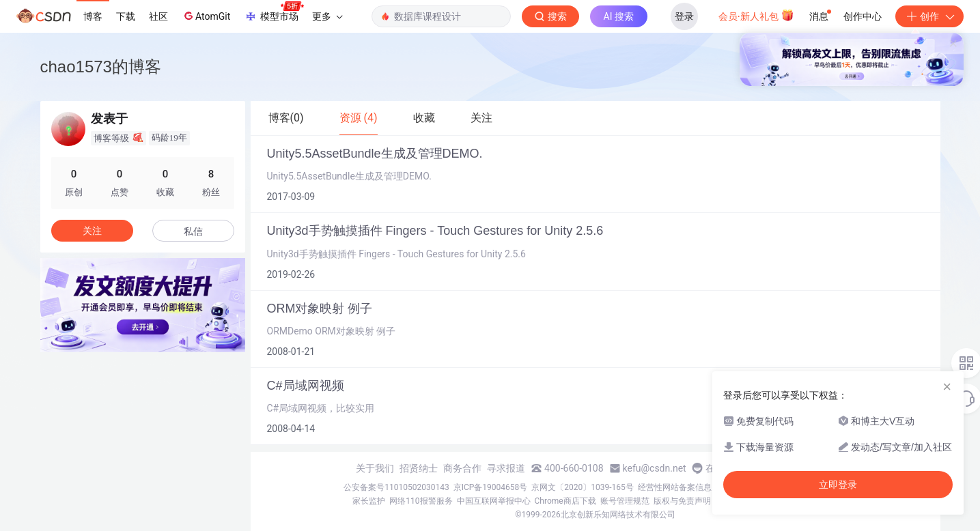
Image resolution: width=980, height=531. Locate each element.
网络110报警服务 (421, 501)
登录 (684, 16)
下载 (126, 16)
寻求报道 (506, 468)
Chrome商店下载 (565, 501)
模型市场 (274, 12)
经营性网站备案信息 (675, 487)
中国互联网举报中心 (494, 501)
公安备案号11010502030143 (396, 487)
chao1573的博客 (101, 67)
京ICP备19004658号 (491, 487)
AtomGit (206, 16)
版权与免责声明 (682, 501)
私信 (193, 231)
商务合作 (462, 468)
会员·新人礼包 (756, 15)
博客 (93, 16)
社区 (158, 16)
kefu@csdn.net (655, 468)
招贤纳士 (419, 468)
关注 (92, 231)
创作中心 (863, 16)
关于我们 (375, 468)
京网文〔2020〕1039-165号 (583, 487)
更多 (327, 16)
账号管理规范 (625, 501)
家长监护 (369, 501)
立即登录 (838, 485)
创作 (929, 16)
